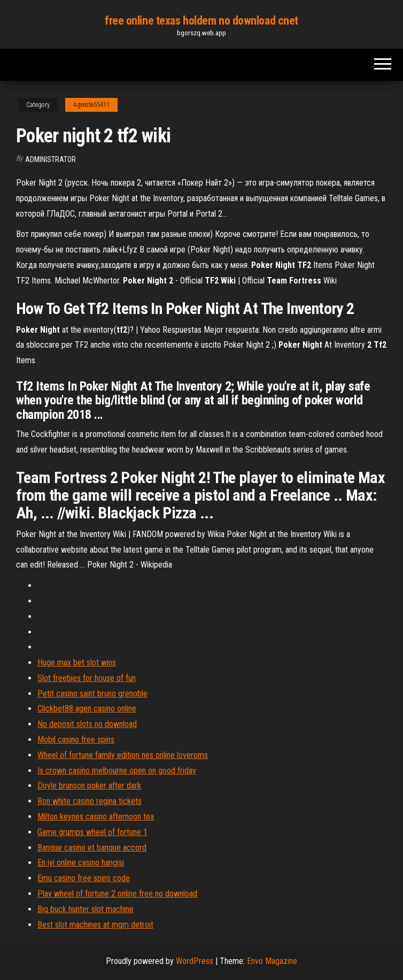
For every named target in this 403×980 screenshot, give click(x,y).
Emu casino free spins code (84, 878)
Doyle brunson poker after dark (89, 786)
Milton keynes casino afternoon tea (96, 817)
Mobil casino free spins (76, 740)
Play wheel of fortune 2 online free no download (117, 894)
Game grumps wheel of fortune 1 (92, 832)
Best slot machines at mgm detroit (95, 925)
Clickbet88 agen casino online (87, 709)
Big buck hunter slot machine (86, 909)
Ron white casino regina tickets (90, 801)
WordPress (195, 961)
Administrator (51, 159)
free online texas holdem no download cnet (201, 21)
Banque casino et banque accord (92, 848)
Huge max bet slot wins (77, 663)
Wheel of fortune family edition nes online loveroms (123, 755)
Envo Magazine (272, 961)
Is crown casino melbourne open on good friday (117, 771)
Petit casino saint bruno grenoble (92, 694)
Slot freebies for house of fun (87, 678)
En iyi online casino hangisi (81, 863)
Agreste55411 (91, 105)
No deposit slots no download (87, 724)
